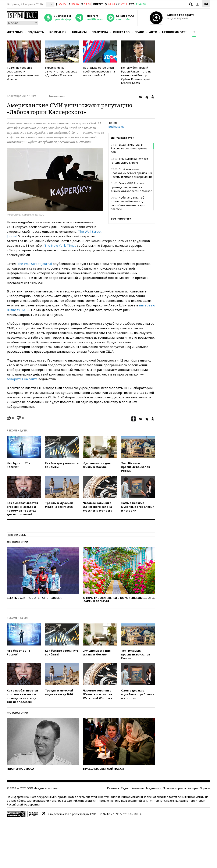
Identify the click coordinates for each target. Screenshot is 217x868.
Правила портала (174, 788)
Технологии (57, 96)
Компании (58, 32)
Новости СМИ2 (17, 535)
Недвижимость (175, 32)
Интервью (15, 32)
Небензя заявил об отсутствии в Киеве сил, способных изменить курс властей (128, 203)
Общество (121, 32)
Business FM (117, 127)
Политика (100, 32)
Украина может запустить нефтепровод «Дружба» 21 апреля (61, 71)
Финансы (79, 32)
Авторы (193, 788)
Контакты (138, 788)
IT (194, 32)
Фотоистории (17, 542)
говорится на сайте (22, 379)
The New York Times (60, 245)
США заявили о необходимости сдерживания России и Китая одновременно (132, 173)
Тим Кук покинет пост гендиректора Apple (129, 161)
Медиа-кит (154, 788)
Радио (125, 788)
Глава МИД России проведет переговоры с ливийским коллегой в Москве (131, 187)
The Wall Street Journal (35, 264)
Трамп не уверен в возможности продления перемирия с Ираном (23, 73)
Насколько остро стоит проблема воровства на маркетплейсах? (99, 71)
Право (139, 32)
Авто (153, 32)
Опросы (205, 788)
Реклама (113, 788)
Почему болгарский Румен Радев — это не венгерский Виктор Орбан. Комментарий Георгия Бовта (136, 75)
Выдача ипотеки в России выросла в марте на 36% (129, 148)
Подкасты (36, 32)
